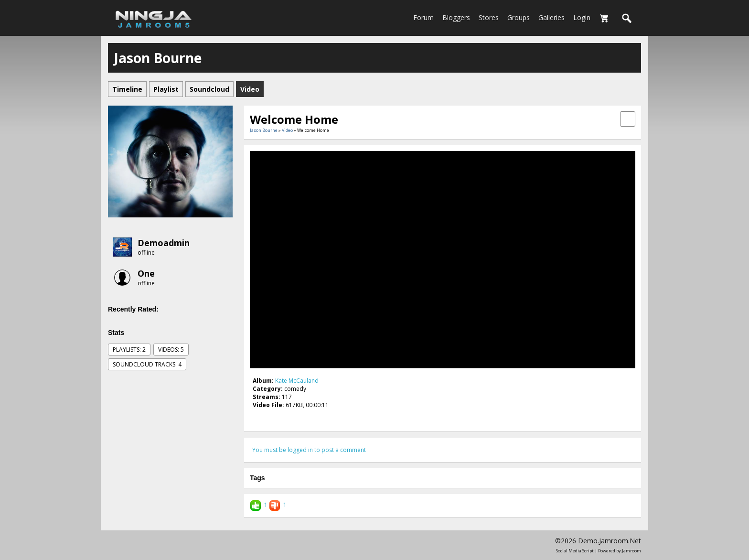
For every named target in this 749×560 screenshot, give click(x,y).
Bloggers (456, 17)
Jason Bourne (264, 130)
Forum (423, 17)
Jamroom (631, 551)
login (582, 17)
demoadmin (164, 243)
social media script (575, 551)
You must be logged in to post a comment (309, 450)
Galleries (551, 17)
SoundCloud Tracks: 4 (147, 364)
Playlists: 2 (129, 350)
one (146, 273)
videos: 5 (171, 350)
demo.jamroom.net (610, 541)
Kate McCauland (297, 381)
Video (287, 130)
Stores (489, 17)
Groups (519, 17)
